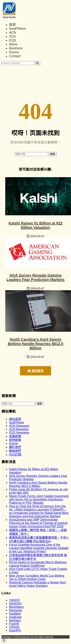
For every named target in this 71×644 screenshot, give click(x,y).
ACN (13, 33)
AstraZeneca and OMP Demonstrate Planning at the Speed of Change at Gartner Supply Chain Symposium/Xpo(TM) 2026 (38, 523)
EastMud (15, 614)
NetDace (15, 620)
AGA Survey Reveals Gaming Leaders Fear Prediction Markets (35, 277)
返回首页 (35, 371)
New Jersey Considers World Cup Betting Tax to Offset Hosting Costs (37, 577)
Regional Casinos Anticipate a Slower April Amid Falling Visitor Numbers (37, 584)
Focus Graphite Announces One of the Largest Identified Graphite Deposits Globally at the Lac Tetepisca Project (39, 548)
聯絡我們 (15, 451)
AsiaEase (15, 617)
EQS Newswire (19, 433)
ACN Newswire (19, 426)
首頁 (12, 25)
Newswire (15, 610)
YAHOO (14, 600)
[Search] (37, 63)
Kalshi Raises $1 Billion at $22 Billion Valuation (36, 225)
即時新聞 (15, 440)
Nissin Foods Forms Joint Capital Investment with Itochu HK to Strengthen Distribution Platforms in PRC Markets (39, 499)
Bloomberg (16, 607)
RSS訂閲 (15, 455)
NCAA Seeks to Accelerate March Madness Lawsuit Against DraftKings (38, 564)
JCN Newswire (19, 429)
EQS (13, 40)
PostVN (14, 624)
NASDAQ (15, 604)
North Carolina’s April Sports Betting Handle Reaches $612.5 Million (35, 344)
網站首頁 (15, 419)
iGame (14, 52)
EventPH (15, 630)
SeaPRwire (17, 29)
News (13, 44)
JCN (12, 36)
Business (16, 48)
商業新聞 (15, 436)
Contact (15, 56)
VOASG (14, 627)
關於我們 (15, 447)
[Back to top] (4, 641)
